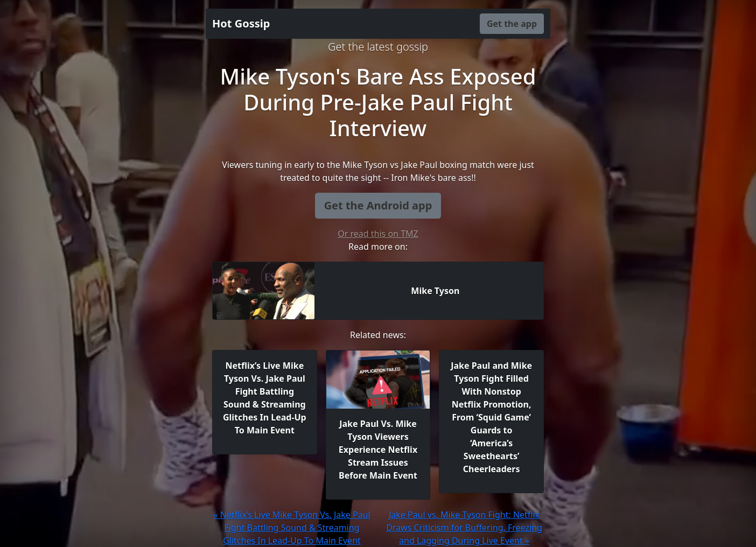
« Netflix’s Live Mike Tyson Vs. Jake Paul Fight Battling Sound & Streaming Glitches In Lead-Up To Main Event (292, 528)
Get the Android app (378, 205)
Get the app (512, 24)
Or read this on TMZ (378, 234)
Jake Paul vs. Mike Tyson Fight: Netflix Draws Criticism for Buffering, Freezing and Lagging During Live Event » (464, 528)
